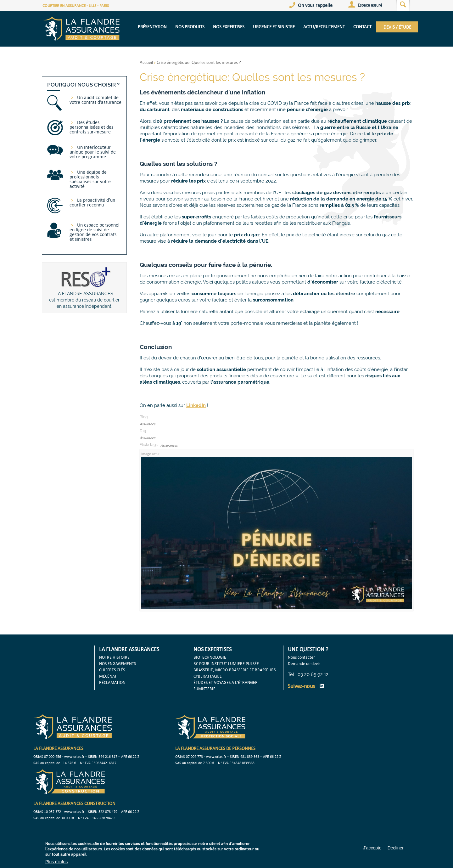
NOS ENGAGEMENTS (117, 663)
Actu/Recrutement (324, 27)
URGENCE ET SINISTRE (274, 27)
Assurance (148, 424)
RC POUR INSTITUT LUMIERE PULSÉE (226, 663)
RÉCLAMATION (112, 682)
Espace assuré (370, 5)
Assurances (169, 445)
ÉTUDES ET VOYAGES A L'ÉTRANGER (226, 682)
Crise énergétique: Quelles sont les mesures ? (199, 62)
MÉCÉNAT (108, 676)
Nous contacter (301, 657)
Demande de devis (304, 663)
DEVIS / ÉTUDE (397, 27)
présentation (152, 27)
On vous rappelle (315, 5)
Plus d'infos (56, 862)
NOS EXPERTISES (229, 27)
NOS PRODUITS (190, 27)
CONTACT (362, 27)
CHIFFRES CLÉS (112, 670)
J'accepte (372, 848)
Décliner (396, 848)
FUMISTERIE (204, 689)
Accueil (146, 62)
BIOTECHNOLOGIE (210, 657)
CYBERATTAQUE (208, 676)
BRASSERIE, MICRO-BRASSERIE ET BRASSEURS (235, 670)
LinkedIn (322, 686)
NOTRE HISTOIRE (114, 657)
